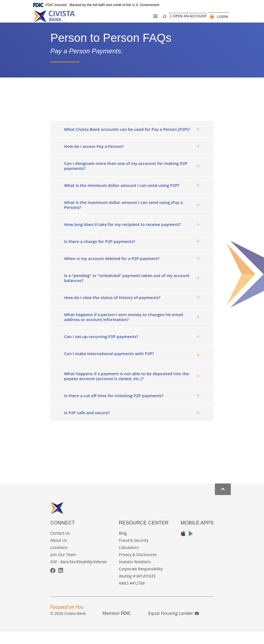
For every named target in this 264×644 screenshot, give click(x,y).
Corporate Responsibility (141, 581)
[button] (132, 141)
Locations (59, 559)
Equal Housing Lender (174, 625)
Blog (123, 545)
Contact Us (60, 545)
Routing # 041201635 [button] (137, 588)
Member (116, 625)
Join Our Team (63, 567)
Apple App (183, 546)
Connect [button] (62, 535)
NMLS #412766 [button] (132, 595)
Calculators (129, 559)
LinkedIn (61, 582)
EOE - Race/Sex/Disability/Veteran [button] (78, 574)
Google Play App (191, 545)
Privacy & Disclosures (138, 567)
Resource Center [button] (144, 535)
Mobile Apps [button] (197, 535)
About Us (58, 552)
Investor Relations (135, 574)
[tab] (132, 141)
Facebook (53, 583)
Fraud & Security (134, 552)
